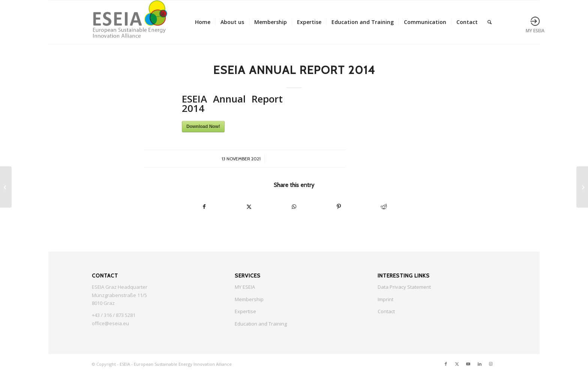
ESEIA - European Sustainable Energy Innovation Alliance (176, 364)
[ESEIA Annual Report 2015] (582, 187)
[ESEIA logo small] (130, 22)
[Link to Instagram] (491, 364)
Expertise (245, 311)
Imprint (385, 299)
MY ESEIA (245, 287)
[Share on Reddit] (384, 207)
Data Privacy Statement (404, 287)
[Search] (490, 22)
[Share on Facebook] (204, 207)
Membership (249, 299)
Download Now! (203, 127)
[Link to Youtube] (468, 364)
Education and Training (261, 324)
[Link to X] (457, 364)
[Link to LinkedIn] (480, 364)
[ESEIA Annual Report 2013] (6, 187)
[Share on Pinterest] (339, 207)
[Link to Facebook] (446, 364)
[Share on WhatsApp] (294, 207)
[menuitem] (203, 22)
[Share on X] (249, 207)
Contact (386, 311)
